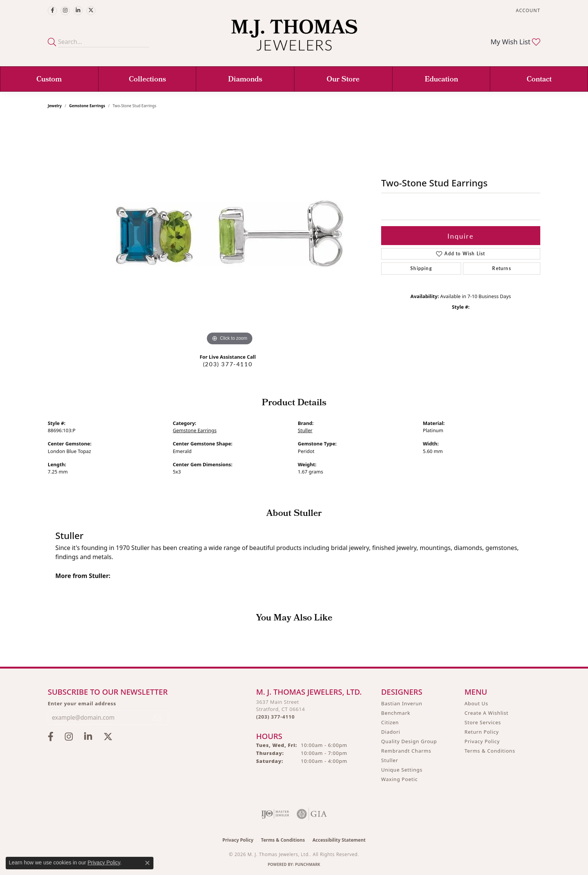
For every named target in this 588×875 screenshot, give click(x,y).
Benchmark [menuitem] (396, 713)
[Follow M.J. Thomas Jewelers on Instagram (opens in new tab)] (65, 11)
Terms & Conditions (490, 751)
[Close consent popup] (147, 863)
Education (441, 80)
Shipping (421, 268)
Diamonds (245, 80)
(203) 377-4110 (228, 364)
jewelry (55, 106)
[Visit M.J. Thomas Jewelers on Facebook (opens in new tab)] (52, 11)
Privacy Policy (482, 741)
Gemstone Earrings (87, 106)
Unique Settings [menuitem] (402, 770)
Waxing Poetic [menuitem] (400, 779)
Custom (49, 80)
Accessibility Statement (339, 840)
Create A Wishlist (486, 713)
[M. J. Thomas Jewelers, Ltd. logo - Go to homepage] (294, 39)
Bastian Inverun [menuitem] (402, 703)
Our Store (343, 80)
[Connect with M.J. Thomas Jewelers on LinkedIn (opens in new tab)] (78, 11)
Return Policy (482, 732)
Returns (501, 268)
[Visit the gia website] (312, 814)
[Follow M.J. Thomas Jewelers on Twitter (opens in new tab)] (91, 11)
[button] (527, 10)
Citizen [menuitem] (390, 722)
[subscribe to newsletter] (158, 717)
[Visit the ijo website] (275, 814)
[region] (230, 234)
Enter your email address (82, 703)
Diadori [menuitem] (391, 732)
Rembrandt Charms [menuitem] (406, 751)
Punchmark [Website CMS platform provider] (308, 864)
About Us (476, 703)
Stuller (305, 430)
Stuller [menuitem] (390, 760)
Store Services (483, 722)
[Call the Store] (275, 717)
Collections (147, 80)
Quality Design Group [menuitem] (409, 741)
